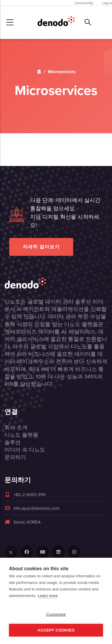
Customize (56, 614)
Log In (107, 3)
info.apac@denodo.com (32, 508)
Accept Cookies (56, 630)
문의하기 (15, 457)
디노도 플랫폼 (21, 435)
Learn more (48, 596)
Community (84, 3)
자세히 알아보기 (41, 247)
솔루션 (13, 442)
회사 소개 (16, 427)
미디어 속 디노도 (25, 450)
